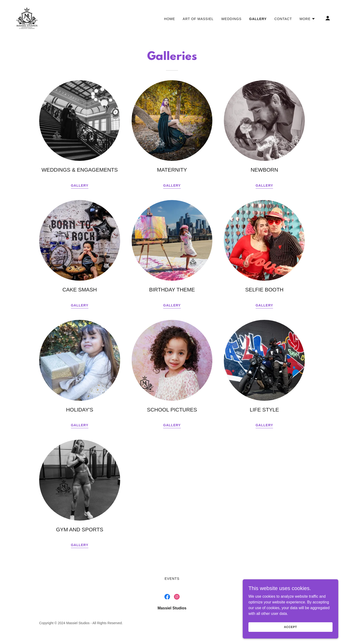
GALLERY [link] (258, 19)
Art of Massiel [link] (198, 19)
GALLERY (80, 185)
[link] (27, 18)
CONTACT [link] (283, 19)
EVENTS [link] (172, 579)
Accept (290, 627)
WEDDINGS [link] (231, 19)
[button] (307, 19)
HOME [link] (170, 19)
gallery (264, 185)
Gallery (172, 185)
